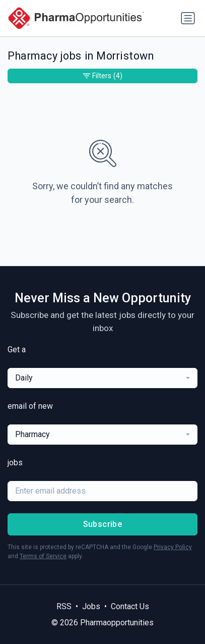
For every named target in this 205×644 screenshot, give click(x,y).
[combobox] (102, 378)
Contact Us (130, 606)
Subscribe (103, 524)
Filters (103, 76)
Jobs (91, 606)
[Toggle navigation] (188, 18)
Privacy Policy (173, 547)
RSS (64, 606)
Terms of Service (43, 556)
